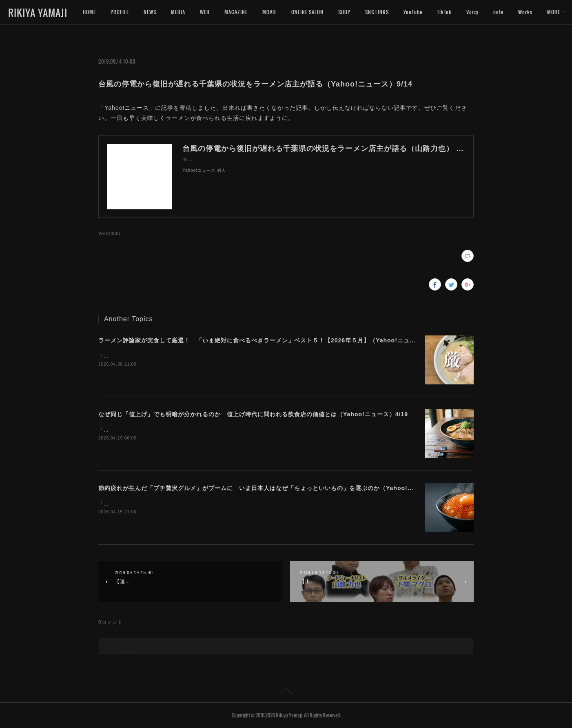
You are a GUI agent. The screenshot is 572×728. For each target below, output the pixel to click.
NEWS (150, 12)
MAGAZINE (236, 12)
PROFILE (120, 12)
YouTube (413, 12)
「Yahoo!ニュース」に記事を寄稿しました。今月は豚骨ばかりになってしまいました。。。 (208, 356)
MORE (525, 12)
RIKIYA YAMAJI (38, 13)
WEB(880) (109, 234)
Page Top (286, 692)
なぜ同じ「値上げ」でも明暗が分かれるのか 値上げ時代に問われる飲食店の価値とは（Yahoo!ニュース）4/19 (253, 414)
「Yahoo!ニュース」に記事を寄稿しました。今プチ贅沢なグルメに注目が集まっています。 (208, 504)
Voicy (472, 12)
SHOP (344, 12)
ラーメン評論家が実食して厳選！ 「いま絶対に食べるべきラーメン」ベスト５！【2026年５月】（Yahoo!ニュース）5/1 (268, 340)
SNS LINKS (377, 12)
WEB (205, 12)
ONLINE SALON (307, 12)
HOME (89, 12)
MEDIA (178, 12)
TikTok (444, 12)
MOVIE (269, 12)
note (498, 12)
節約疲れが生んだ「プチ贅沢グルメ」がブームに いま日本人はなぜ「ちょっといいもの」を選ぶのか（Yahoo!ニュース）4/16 (275, 488)
